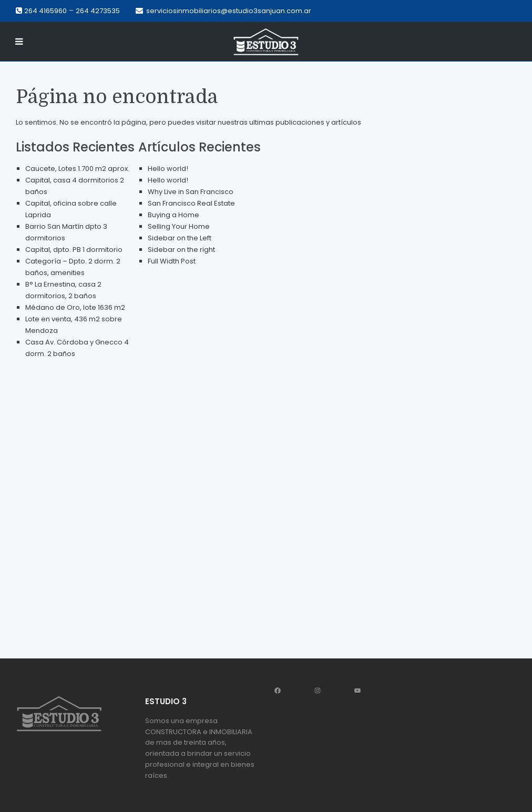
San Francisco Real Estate (191, 203)
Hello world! (168, 169)
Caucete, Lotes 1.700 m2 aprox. (77, 169)
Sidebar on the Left (180, 238)
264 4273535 (98, 11)
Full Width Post (172, 261)
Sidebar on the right (181, 250)
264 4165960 (45, 11)
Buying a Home (173, 215)
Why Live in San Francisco (191, 192)
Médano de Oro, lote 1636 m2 (75, 307)
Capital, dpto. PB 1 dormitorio (74, 250)
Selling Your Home (179, 226)
